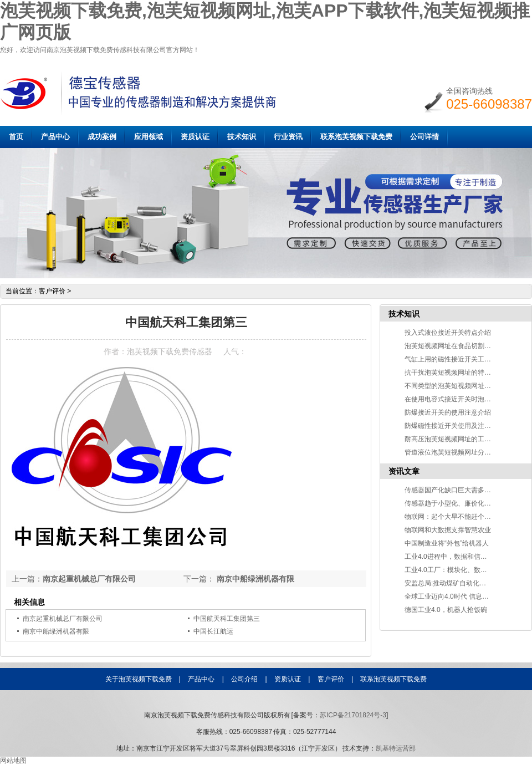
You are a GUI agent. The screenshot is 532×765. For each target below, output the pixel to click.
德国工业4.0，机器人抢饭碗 (446, 610)
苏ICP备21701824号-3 (353, 715)
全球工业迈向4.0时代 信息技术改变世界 (463, 596)
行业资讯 (288, 137)
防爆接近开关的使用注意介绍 (448, 412)
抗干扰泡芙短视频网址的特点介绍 (454, 373)
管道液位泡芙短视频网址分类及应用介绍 (464, 452)
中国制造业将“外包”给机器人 (447, 543)
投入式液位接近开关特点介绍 (448, 333)
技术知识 (242, 137)
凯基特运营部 (396, 748)
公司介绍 (244, 679)
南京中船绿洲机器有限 (254, 579)
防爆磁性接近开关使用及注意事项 (454, 426)
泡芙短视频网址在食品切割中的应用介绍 (464, 346)
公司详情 (424, 137)
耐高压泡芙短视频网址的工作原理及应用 (464, 439)
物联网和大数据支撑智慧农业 (448, 530)
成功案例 (102, 137)
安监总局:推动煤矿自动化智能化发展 (459, 583)
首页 (16, 137)
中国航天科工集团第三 (227, 619)
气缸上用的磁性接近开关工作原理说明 (461, 359)
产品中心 (55, 137)
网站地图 (13, 761)
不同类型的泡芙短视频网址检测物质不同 (464, 386)
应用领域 (149, 137)
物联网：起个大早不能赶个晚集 (451, 517)
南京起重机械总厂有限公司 (89, 579)
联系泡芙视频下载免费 (356, 137)
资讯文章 (404, 471)
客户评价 (52, 291)
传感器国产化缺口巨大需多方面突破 (458, 490)
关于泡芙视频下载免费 (139, 679)
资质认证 (195, 137)
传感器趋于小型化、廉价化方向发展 (458, 503)
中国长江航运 (213, 631)
